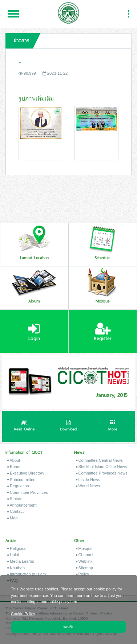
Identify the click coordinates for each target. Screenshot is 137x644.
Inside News (88, 480)
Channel (85, 555)
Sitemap (84, 568)
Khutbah (16, 568)
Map (12, 518)
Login (34, 332)
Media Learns (21, 561)
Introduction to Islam (27, 574)
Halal (13, 555)
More (113, 426)
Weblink (84, 561)
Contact (15, 511)
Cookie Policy (23, 613)
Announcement (22, 505)
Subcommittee (21, 480)
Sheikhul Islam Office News (102, 467)
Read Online (24, 426)
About (14, 460)
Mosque (84, 549)
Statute (15, 499)
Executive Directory (26, 473)
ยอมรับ (68, 627)
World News (88, 486)
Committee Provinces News (102, 473)
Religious (17, 549)
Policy (82, 574)
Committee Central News (99, 460)
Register (103, 332)
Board (14, 467)
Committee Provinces (28, 492)
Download (68, 426)
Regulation (18, 486)
